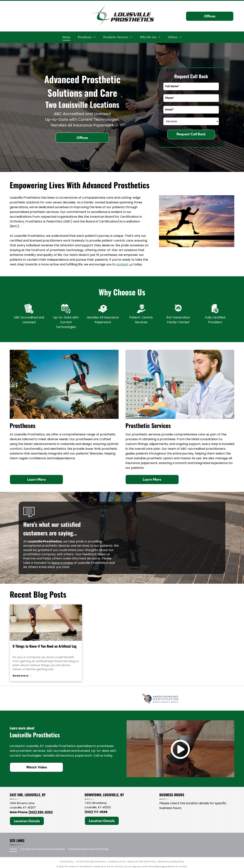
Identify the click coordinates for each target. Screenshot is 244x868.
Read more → (22, 676)
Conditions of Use (117, 863)
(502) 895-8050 (41, 814)
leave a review (62, 563)
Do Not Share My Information (91, 863)
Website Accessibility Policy (171, 863)
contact (122, 264)
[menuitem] (66, 37)
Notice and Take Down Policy (142, 863)
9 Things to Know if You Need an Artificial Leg (45, 646)
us (131, 264)
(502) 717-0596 (96, 814)
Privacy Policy (66, 863)
